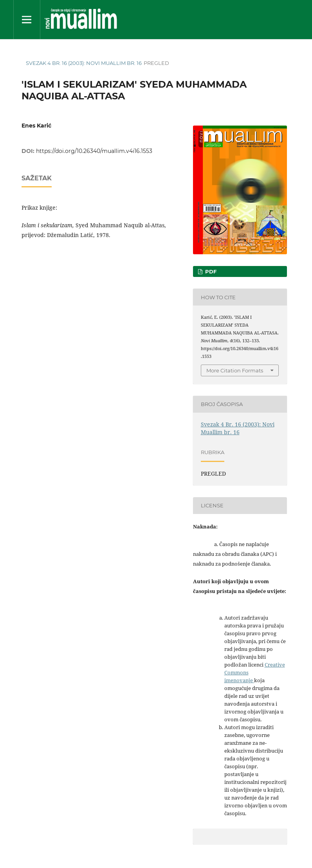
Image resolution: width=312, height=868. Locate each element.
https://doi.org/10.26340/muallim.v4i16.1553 (94, 151)
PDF (210, 271)
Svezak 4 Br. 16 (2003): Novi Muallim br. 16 (84, 63)
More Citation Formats (235, 370)
